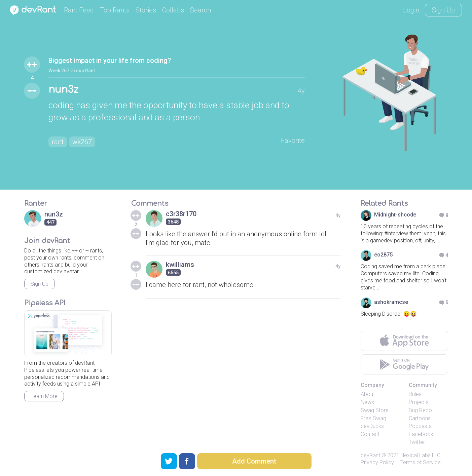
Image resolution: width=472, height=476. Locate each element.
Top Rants (115, 10)
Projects (419, 402)
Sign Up (443, 10)
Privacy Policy (377, 462)
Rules (415, 394)
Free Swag (373, 418)
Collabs (173, 10)
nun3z (63, 90)
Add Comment (254, 461)
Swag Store (375, 410)
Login (411, 10)
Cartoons (420, 418)
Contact (370, 434)
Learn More (44, 396)
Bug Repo (420, 410)
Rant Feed (79, 10)
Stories (146, 10)
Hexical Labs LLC (421, 455)
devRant (370, 455)
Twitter (417, 442)
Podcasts (420, 426)
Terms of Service (421, 462)
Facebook (421, 434)
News (367, 402)
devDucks (372, 426)
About (368, 394)
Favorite (293, 141)
